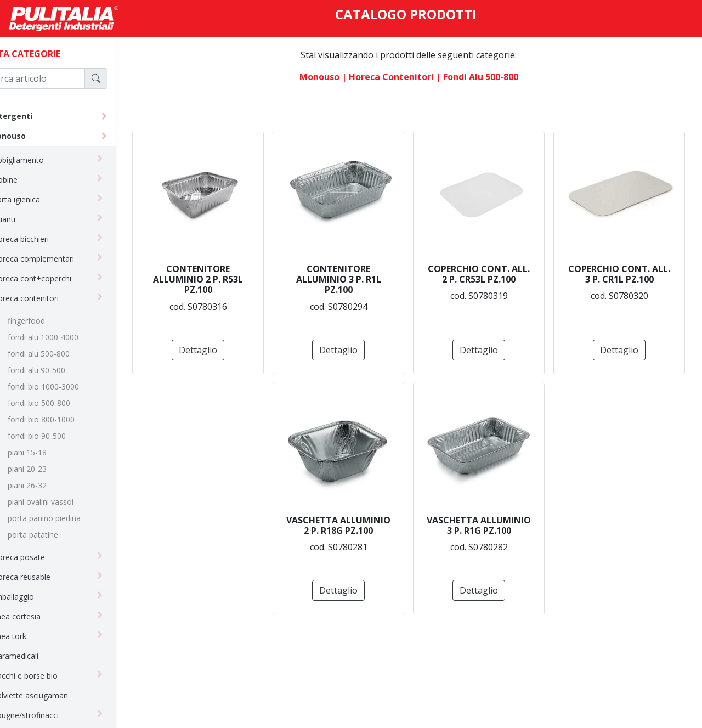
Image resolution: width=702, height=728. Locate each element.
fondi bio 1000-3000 (68, 386)
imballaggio (38, 597)
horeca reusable (47, 577)
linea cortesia (42, 616)
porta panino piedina (69, 518)
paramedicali (41, 656)
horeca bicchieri (46, 239)
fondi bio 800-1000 (66, 419)
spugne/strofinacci (51, 715)
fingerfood (51, 321)
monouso (32, 136)
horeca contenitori (51, 298)
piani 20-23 (52, 469)
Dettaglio (281, 350)
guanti (29, 219)
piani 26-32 (52, 485)
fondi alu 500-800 (63, 354)
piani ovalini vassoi (65, 502)
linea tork (35, 636)
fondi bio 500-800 (64, 403)
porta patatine (58, 535)
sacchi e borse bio (50, 676)
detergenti (35, 116)
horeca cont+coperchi (57, 278)
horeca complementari (58, 259)
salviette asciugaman (55, 695)
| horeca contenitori (400, 77)
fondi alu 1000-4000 (68, 337)
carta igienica (41, 199)
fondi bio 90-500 (61, 436)
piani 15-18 (52, 452)
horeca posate (44, 557)
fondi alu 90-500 (61, 370)
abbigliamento (43, 160)
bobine (30, 180)
